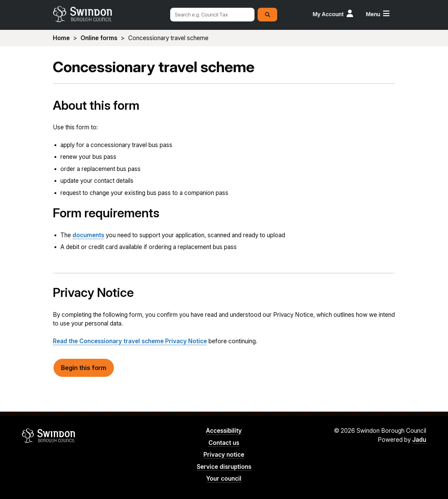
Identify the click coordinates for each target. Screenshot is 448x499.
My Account (328, 14)
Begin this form (84, 368)
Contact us (224, 443)
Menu (373, 14)
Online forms (99, 38)
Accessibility (224, 431)
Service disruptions (224, 467)
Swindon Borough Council (49, 436)
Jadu (419, 440)
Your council (224, 479)
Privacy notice (224, 455)
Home (61, 38)
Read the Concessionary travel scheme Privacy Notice (130, 341)
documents (88, 235)
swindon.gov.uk (108, 14)
